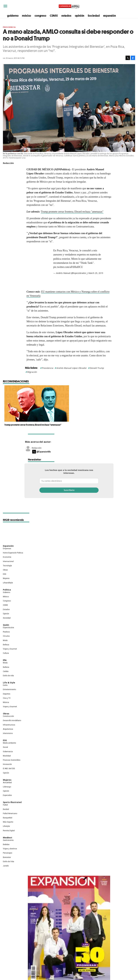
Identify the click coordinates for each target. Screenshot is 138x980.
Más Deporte (8, 822)
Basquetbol (8, 818)
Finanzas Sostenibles (12, 760)
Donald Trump (97, 368)
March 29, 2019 (96, 273)
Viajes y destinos (10, 849)
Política (7, 590)
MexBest (8, 838)
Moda (5, 640)
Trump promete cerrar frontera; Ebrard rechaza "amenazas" (72, 212)
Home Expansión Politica (13, 553)
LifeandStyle (8, 583)
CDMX (54, 16)
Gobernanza (8, 752)
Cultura (6, 653)
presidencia (9, 27)
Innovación (7, 764)
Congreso (7, 601)
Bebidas (6, 844)
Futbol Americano (10, 814)
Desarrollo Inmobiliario (12, 720)
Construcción (8, 716)
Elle (5, 660)
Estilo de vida (8, 676)
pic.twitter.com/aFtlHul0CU (68, 267)
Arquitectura (8, 729)
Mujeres (6, 578)
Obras (5, 570)
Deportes (7, 694)
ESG (5, 574)
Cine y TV (7, 698)
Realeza (6, 632)
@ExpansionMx (44, 452)
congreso (40, 16)
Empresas (7, 549)
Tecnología (7, 566)
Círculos (6, 636)
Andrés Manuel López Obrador (71, 368)
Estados (6, 609)
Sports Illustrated (12, 802)
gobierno (13, 16)
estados (66, 16)
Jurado (6, 866)
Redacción (37, 448)
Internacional (8, 561)
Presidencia (47, 368)
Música (6, 702)
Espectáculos (8, 628)
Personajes (8, 853)
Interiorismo (8, 733)
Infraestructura (9, 725)
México (6, 597)
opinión (80, 16)
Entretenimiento (9, 690)
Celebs (6, 671)
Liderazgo (7, 787)
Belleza (6, 645)
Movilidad (7, 756)
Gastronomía (8, 840)
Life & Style (9, 683)
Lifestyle (6, 826)
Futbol (5, 805)
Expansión (8, 546)
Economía (7, 557)
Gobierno (7, 592)
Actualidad (7, 783)
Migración (32, 372)
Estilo (5, 685)
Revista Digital (9, 831)
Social (5, 747)
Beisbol (6, 809)
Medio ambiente (9, 743)
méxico (27, 16)
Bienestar (7, 857)
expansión (110, 16)
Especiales (7, 795)
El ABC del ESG (9, 769)
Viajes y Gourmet (10, 649)
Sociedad (94, 16)
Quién (6, 625)
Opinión (6, 614)
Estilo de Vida (8, 862)
